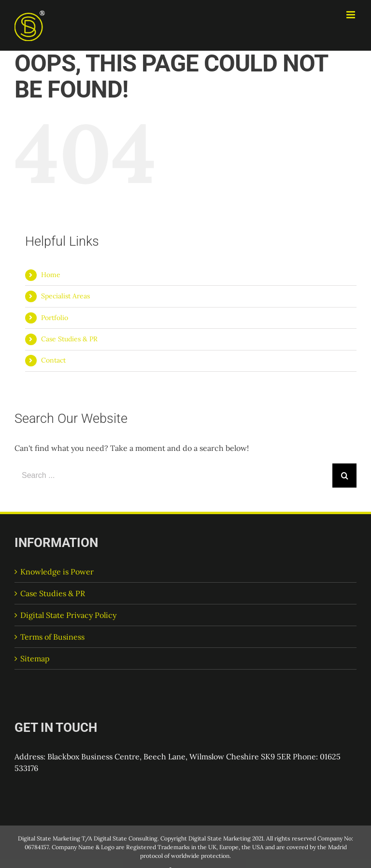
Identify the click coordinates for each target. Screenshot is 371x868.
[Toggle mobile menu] (351, 15)
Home (51, 275)
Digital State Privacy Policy (68, 615)
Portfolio (55, 318)
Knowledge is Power (57, 572)
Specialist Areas (65, 296)
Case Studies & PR (69, 339)
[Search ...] (173, 476)
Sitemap (35, 658)
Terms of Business (52, 637)
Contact (53, 360)
